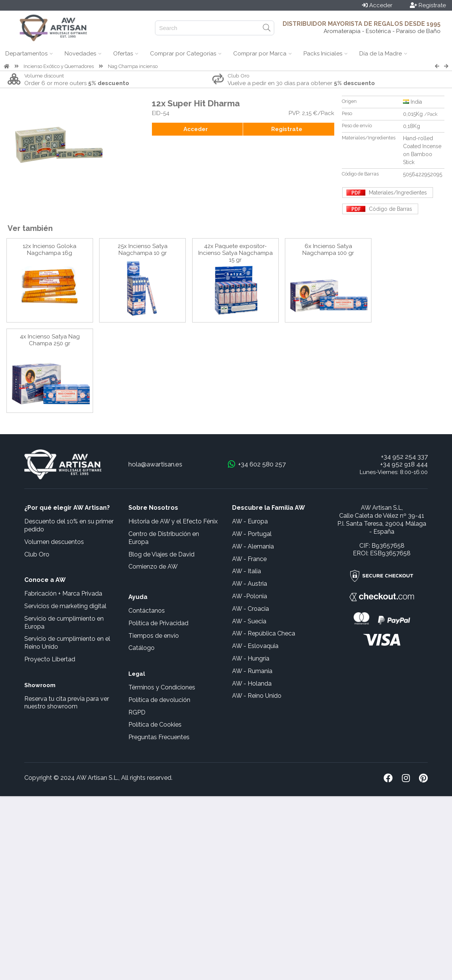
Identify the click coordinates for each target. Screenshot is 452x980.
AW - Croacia (250, 609)
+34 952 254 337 (404, 457)
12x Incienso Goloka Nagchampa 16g (50, 250)
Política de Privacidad (158, 623)
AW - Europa (250, 521)
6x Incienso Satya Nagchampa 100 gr (328, 250)
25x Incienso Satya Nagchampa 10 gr (143, 250)
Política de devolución (159, 700)
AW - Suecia (249, 621)
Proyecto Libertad (50, 659)
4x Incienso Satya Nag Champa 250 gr (50, 340)
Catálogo (141, 648)
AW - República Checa (264, 633)
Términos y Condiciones (162, 687)
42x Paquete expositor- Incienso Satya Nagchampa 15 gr (235, 253)
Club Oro (37, 554)
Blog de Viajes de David (161, 554)
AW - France (249, 559)
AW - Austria (250, 584)
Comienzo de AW (153, 567)
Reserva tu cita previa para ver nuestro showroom (67, 703)
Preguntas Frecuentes (159, 737)
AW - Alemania (253, 546)
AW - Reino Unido (257, 696)
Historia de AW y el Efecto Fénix (173, 521)
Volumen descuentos (54, 542)
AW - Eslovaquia (255, 646)
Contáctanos (147, 611)
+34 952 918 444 (404, 464)
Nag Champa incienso (133, 66)
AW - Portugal (252, 534)
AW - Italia (247, 571)
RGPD (137, 712)
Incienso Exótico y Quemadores (59, 66)
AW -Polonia (250, 596)
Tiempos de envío (154, 636)
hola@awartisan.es (155, 464)
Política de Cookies (155, 725)
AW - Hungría (251, 658)
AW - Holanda (252, 684)
